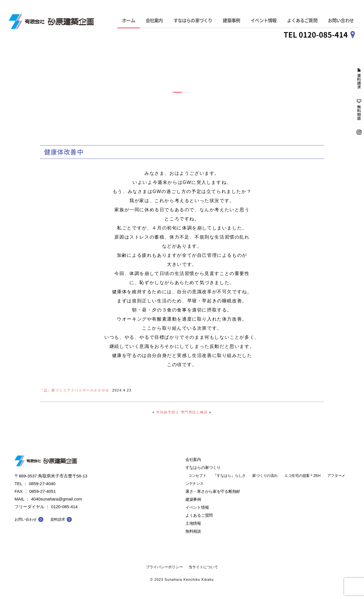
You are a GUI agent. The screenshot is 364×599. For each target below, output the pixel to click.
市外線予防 (166, 412)
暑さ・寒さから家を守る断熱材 (213, 491)
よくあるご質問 (302, 20)
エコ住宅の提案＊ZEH (302, 476)
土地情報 (193, 523)
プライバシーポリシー (164, 567)
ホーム (129, 20)
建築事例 (231, 20)
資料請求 (58, 519)
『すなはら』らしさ (229, 476)
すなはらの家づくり (193, 20)
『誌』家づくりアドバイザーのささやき (75, 390)
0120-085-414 (64, 507)
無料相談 (193, 531)
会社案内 (154, 20)
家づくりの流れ (265, 476)
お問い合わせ (341, 20)
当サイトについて (203, 567)
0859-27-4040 (42, 484)
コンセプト (197, 476)
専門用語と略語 (194, 412)
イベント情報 (263, 20)
